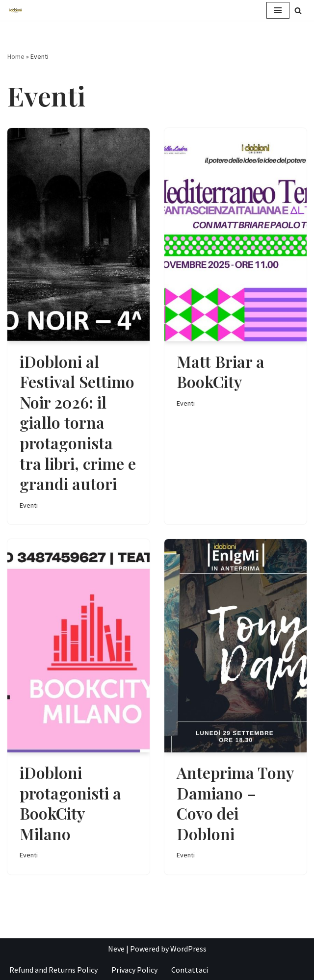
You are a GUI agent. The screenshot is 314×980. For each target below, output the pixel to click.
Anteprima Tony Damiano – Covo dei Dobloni (235, 803)
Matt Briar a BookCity (221, 372)
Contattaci (190, 970)
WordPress (188, 949)
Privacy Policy (134, 970)
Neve (116, 949)
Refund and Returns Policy (53, 970)
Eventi (29, 505)
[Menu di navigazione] (278, 10)
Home (16, 56)
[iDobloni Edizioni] (15, 11)
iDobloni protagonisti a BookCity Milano (70, 803)
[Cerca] (298, 11)
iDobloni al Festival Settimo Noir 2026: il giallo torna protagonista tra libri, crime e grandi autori (78, 423)
